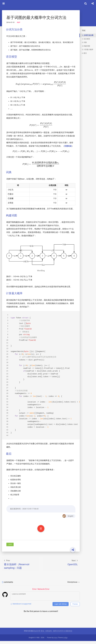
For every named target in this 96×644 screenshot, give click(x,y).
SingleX (60, 530)
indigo (65, 641)
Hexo (56, 641)
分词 (10, 559)
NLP (19, 22)
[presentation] (37, 88)
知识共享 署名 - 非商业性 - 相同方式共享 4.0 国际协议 (53, 634)
